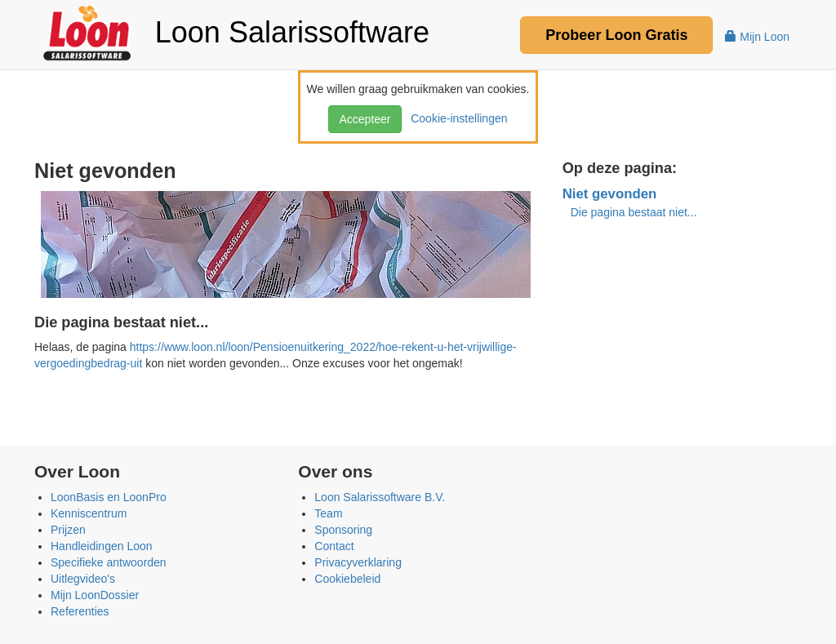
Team (328, 513)
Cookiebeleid (347, 579)
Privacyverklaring (358, 562)
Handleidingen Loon (102, 546)
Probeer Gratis (616, 35)
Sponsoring (343, 530)
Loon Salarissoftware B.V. (380, 497)
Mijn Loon (757, 37)
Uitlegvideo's (83, 579)
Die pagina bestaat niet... (634, 212)
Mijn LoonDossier (95, 595)
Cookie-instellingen (456, 118)
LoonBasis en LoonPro (109, 497)
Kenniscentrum (89, 513)
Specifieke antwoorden (109, 562)
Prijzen (68, 530)
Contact (334, 546)
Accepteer (365, 119)
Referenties (80, 611)
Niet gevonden (610, 194)
